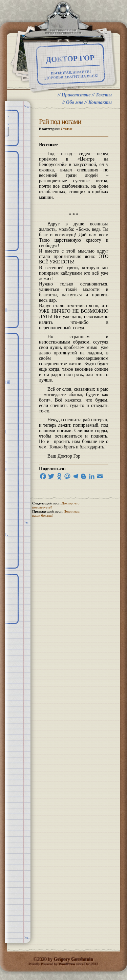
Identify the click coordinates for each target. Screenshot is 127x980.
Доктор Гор (70, 59)
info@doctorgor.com (63, 34)
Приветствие (76, 95)
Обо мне (75, 102)
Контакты (100, 102)
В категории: (56, 129)
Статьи (66, 129)
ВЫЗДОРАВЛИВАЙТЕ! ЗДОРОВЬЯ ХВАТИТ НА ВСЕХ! (71, 75)
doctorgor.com (63, 31)
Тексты (104, 95)
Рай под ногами (60, 122)
